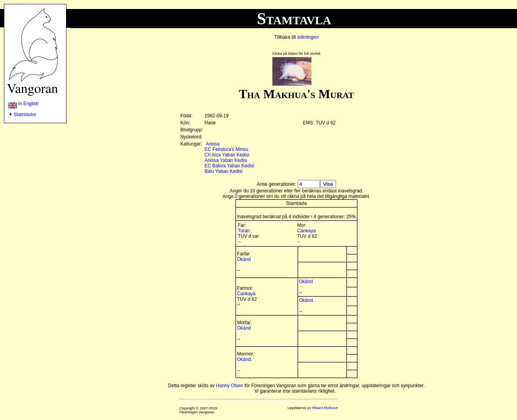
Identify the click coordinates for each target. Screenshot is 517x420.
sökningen (308, 37)
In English (23, 104)
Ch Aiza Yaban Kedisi (227, 155)
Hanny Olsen (230, 386)
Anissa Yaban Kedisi (226, 160)
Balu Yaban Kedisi (224, 171)
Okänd (244, 259)
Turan (244, 231)
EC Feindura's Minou (227, 149)
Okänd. (307, 300)
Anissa (213, 144)
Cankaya (306, 231)
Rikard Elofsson (325, 408)
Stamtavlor (25, 115)
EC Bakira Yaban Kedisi (230, 166)
